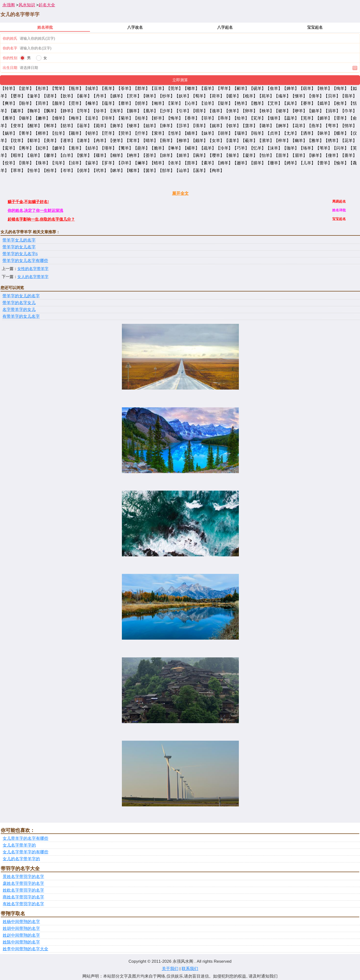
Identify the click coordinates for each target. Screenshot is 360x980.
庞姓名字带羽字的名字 (23, 883)
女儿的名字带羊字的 (21, 859)
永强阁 (9, 5)
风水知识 (27, 5)
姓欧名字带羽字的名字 (23, 890)
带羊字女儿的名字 (19, 240)
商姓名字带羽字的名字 (23, 897)
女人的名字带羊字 (33, 277)
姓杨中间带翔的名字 (21, 922)
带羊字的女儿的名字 (21, 296)
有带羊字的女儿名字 (21, 316)
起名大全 (47, 5)
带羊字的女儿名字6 (20, 254)
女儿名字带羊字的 (19, 845)
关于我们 (170, 969)
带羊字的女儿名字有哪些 (25, 261)
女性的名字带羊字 (33, 269)
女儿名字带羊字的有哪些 (25, 852)
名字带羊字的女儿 (19, 310)
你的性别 (10, 58)
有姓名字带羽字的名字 (23, 904)
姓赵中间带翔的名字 (21, 935)
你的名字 (10, 48)
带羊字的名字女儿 (19, 303)
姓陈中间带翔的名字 (21, 942)
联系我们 (190, 969)
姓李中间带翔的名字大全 (25, 949)
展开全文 (180, 193)
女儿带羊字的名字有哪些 (25, 838)
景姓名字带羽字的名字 (23, 877)
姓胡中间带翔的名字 (21, 929)
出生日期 (10, 68)
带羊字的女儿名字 (19, 247)
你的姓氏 (10, 38)
